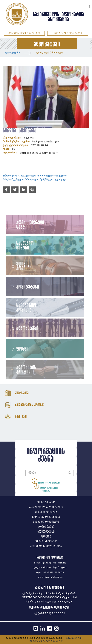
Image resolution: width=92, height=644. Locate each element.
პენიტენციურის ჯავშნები (24, 33)
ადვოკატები (12, 53)
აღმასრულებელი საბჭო (30, 224)
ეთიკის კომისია (24, 266)
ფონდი (23, 349)
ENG (84, 6)
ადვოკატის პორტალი (68, 33)
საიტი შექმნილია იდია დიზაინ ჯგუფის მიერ (34, 638)
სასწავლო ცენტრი (25, 245)
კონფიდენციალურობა (46, 546)
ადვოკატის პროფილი (49, 53)
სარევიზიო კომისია (26, 307)
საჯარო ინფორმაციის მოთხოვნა (46, 488)
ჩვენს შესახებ (46, 502)
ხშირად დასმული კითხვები (46, 481)
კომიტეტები (28, 287)
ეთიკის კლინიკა (46, 542)
